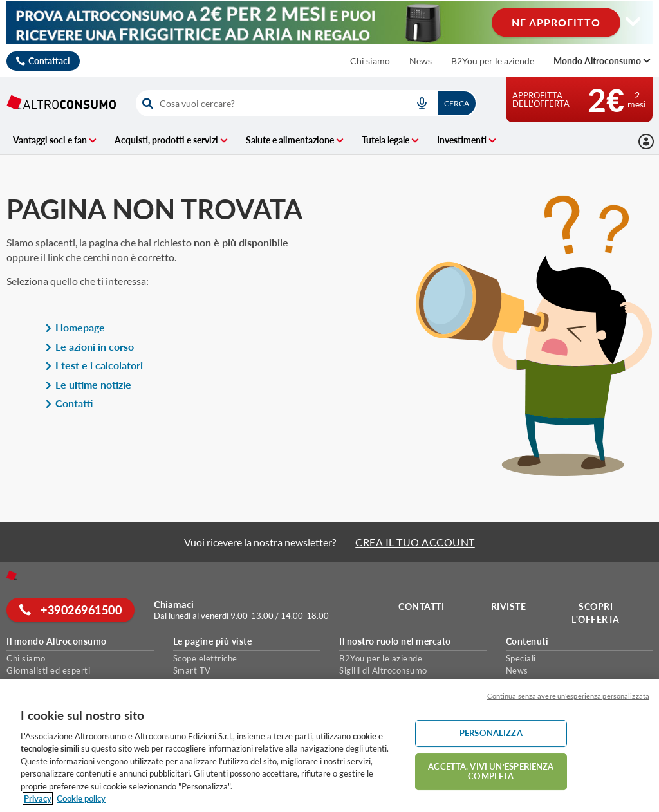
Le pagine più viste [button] (213, 641)
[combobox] (306, 103)
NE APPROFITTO (556, 22)
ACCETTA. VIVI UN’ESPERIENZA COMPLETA (491, 771)
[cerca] (268, 103)
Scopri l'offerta (596, 613)
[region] (329, 745)
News (421, 61)
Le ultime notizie (88, 384)
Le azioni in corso (89, 346)
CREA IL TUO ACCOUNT (415, 542)
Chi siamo (370, 61)
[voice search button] (422, 103)
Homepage (75, 327)
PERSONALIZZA (491, 733)
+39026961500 (71, 610)
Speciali (521, 658)
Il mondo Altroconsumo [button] (57, 641)
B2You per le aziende (493, 61)
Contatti (69, 403)
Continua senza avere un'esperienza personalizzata (568, 696)
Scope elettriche (205, 658)
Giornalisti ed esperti (48, 670)
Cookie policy (81, 798)
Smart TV (192, 670)
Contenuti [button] (527, 641)
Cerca (457, 103)
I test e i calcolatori (94, 365)
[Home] (12, 575)
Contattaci (49, 61)
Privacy (38, 798)
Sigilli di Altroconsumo (383, 670)
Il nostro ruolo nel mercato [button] (395, 641)
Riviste (509, 606)
